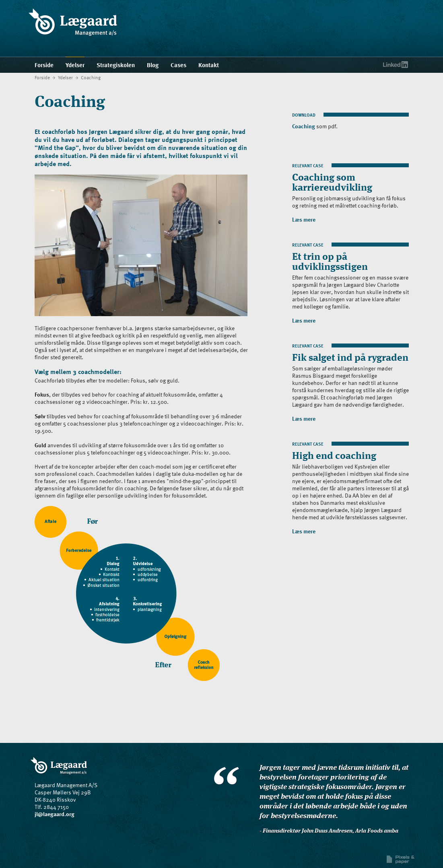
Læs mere (304, 219)
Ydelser (65, 77)
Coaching (91, 77)
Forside (42, 77)
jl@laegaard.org (55, 814)
